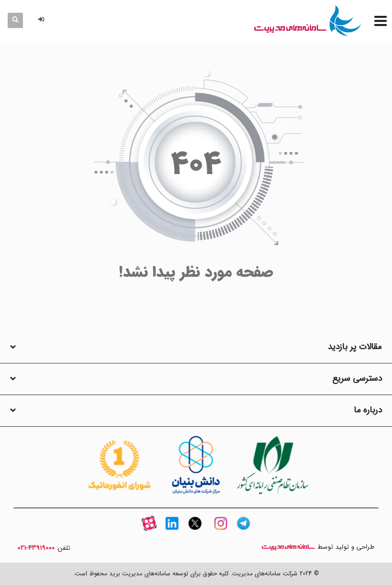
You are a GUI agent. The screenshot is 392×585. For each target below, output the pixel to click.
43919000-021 (36, 548)
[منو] (381, 21)
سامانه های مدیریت (288, 547)
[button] (43, 20)
